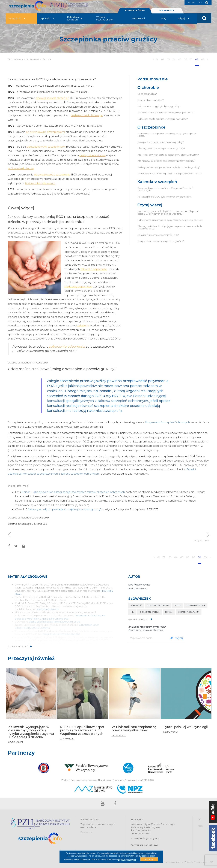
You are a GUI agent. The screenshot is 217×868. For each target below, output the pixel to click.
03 (168, 59)
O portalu (47, 20)
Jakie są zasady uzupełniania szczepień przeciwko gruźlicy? (65, 509)
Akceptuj (149, 859)
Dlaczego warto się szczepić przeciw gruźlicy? (161, 148)
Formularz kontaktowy (145, 845)
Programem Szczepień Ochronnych (167, 422)
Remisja (169, 612)
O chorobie (148, 88)
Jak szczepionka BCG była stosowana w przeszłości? (165, 197)
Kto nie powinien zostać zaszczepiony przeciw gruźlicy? (166, 161)
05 (180, 59)
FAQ (164, 20)
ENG (200, 826)
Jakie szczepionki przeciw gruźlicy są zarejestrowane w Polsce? (170, 174)
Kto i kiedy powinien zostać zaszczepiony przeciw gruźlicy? (168, 155)
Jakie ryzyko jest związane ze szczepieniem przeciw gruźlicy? (169, 167)
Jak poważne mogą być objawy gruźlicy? (159, 106)
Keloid (178, 605)
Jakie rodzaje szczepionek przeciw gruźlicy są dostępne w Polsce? (167, 135)
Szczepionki (17, 20)
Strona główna (15, 59)
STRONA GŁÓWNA (135, 12)
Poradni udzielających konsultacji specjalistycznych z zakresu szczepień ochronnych (73, 492)
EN (192, 2)
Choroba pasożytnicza (189, 612)
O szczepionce (151, 127)
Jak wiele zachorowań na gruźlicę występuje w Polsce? (166, 113)
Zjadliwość (136, 605)
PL (187, 2)
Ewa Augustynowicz (139, 585)
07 (191, 59)
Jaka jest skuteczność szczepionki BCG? (158, 235)
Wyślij (176, 638)
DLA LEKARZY (167, 12)
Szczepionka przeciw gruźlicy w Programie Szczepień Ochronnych (165, 189)
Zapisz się (86, 832)
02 (162, 59)
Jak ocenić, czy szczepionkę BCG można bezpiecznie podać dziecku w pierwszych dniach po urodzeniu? (168, 213)
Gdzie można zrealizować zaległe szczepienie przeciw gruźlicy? (170, 220)
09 (203, 59)
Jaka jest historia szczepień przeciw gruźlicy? (161, 142)
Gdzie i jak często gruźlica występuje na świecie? (163, 119)
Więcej (183, 20)
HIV (132, 612)
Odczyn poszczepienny (158, 605)
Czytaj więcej (150, 205)
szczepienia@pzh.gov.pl (145, 838)
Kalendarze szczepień (75, 20)
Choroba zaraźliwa (196, 605)
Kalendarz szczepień (157, 182)
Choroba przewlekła (150, 612)
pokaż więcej (20, 646)
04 (174, 59)
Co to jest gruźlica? (147, 94)
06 (185, 59)
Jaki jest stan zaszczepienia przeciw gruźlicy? (161, 241)
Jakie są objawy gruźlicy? (151, 100)
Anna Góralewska (138, 589)
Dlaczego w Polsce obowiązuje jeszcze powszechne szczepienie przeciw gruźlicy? (170, 228)
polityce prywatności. (127, 859)
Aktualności (139, 20)
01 (157, 59)
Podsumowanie (152, 79)
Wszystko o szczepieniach (105, 20)
